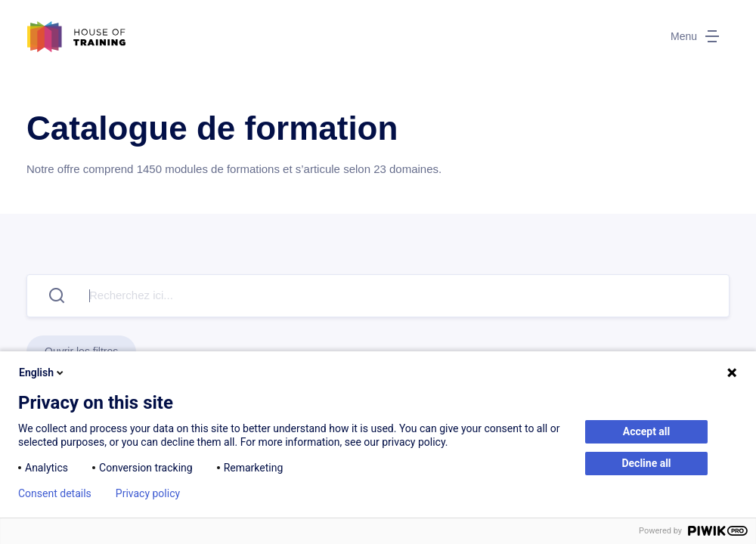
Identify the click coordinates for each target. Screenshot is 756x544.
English (42, 372)
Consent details (55, 493)
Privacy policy (148, 493)
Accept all (647, 431)
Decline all (646, 463)
